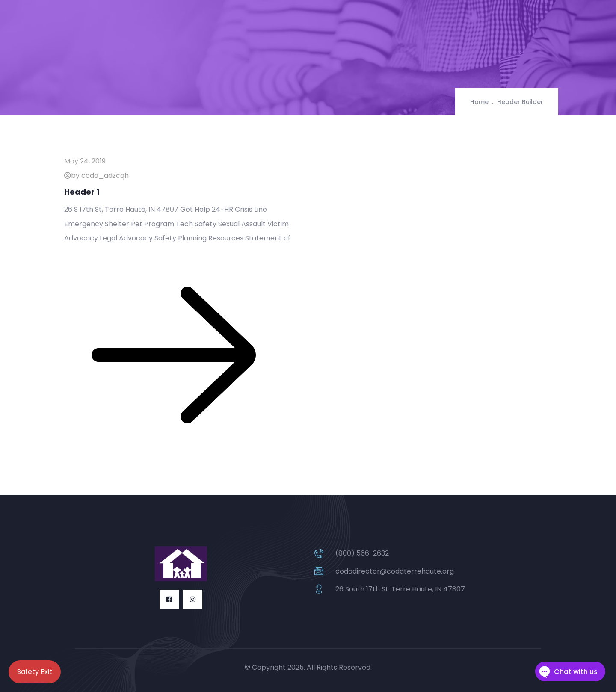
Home (479, 102)
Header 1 (82, 192)
